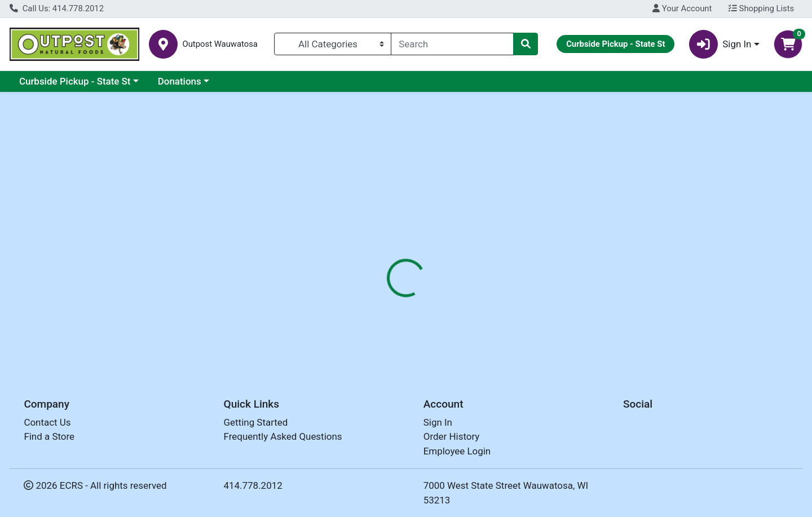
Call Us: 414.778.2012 (57, 8)
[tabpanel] (575, 315)
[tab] (370, 259)
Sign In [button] (720, 44)
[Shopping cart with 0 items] (788, 44)
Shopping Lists (761, 8)
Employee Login (457, 451)
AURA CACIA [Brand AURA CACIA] (483, 304)
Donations (180, 81)
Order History (452, 436)
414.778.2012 (253, 485)
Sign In (438, 422)
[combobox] (452, 44)
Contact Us (47, 422)
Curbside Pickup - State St (75, 81)
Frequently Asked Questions (283, 436)
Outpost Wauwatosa (220, 44)
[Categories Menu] (333, 44)
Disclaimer (423, 259)
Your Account (682, 8)
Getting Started (256, 422)
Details (370, 259)
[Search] (452, 44)
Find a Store (49, 436)
